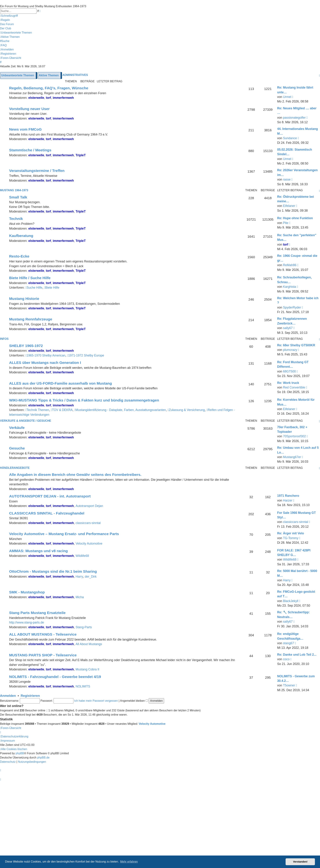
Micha (80, 597)
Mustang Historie (24, 299)
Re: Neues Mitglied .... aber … (297, 111)
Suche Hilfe (34, 288)
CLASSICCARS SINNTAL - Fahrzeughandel (47, 513)
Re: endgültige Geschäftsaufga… (290, 636)
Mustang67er (292, 457)
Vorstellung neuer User (29, 109)
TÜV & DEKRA (62, 410)
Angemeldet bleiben (134, 701)
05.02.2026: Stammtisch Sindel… (295, 152)
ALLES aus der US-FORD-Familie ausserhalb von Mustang (60, 383)
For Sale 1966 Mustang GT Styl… (296, 515)
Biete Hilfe (52, 288)
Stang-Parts (84, 627)
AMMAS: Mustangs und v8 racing (38, 551)
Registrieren (30, 696)
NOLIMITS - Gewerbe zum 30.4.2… (296, 679)
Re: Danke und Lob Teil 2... (297, 655)
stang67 (288, 643)
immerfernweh (63, 98)
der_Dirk (91, 577)
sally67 (288, 328)
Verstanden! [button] (300, 862)
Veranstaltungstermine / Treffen (37, 171)
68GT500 (289, 371)
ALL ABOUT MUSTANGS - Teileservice (43, 634)
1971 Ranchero (288, 496)
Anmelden (8, 696)
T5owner (289, 685)
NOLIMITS (83, 686)
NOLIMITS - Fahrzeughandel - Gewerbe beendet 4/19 (55, 677)
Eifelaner (289, 206)
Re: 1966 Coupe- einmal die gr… (297, 258)
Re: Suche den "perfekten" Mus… (297, 237)
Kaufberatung (21, 236)
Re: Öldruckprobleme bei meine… (296, 199)
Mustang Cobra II (87, 669)
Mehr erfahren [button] (129, 862)
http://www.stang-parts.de (27, 622)
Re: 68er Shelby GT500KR (296, 345)
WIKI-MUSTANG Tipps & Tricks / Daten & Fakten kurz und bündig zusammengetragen (84, 400)
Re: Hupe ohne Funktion (295, 218)
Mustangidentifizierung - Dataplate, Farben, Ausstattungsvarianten (120, 410)
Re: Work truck (288, 383)
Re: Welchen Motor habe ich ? (298, 300)
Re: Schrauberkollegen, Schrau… (294, 280)
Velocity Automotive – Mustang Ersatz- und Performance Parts (64, 534)
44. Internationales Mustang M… (298, 131)
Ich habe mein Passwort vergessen (96, 701)
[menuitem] (5, 20)
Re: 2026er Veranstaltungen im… (297, 172)
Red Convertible (294, 387)
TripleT (81, 155)
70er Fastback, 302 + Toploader (292, 429)
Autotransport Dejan (89, 506)
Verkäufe (17, 428)
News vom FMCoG (25, 129)
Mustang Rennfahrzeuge (31, 319)
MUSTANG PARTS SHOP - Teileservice (43, 655)
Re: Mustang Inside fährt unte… (295, 90)
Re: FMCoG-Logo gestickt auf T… (296, 594)
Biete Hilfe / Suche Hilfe (30, 278)
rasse (287, 179)
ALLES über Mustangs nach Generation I (45, 363)
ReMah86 (290, 265)
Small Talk (18, 197)
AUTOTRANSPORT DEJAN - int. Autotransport (50, 496)
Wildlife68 (82, 556)
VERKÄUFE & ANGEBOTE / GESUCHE (26, 421)
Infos (4, 339)
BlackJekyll (291, 601)
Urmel (287, 97)
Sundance (290, 138)
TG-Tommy (291, 538)
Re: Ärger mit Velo (291, 533)
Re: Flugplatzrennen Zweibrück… (292, 321)
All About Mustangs (89, 644)
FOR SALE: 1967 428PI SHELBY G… (294, 553)
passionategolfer (294, 118)
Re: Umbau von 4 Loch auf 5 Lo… (298, 450)
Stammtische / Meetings (30, 150)
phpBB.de (43, 758)
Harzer (288, 500)
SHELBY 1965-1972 (26, 346)
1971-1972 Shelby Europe (86, 355)
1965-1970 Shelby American (45, 355)
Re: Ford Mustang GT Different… (293, 364)
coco (286, 659)
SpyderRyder (292, 307)
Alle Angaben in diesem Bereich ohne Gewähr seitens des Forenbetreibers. (75, 475)
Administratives (75, 75)
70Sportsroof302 (294, 436)
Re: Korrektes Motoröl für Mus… (296, 402)
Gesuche (17, 448)
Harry (79, 577)
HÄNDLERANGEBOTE (15, 468)
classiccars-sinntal (88, 523)
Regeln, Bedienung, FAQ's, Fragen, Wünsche (49, 88)
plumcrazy (290, 350)
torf (48, 98)
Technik (16, 219)
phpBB (20, 753)
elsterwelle (36, 98)
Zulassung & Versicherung (186, 410)
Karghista (289, 287)
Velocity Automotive (89, 544)
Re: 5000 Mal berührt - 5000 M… (297, 573)
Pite (286, 223)
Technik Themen (37, 410)
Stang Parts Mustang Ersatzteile (37, 613)
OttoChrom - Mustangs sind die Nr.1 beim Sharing (53, 571)
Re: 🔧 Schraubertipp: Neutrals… (293, 615)
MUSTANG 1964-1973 (14, 190)
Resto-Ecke (19, 256)
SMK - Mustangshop (27, 592)
